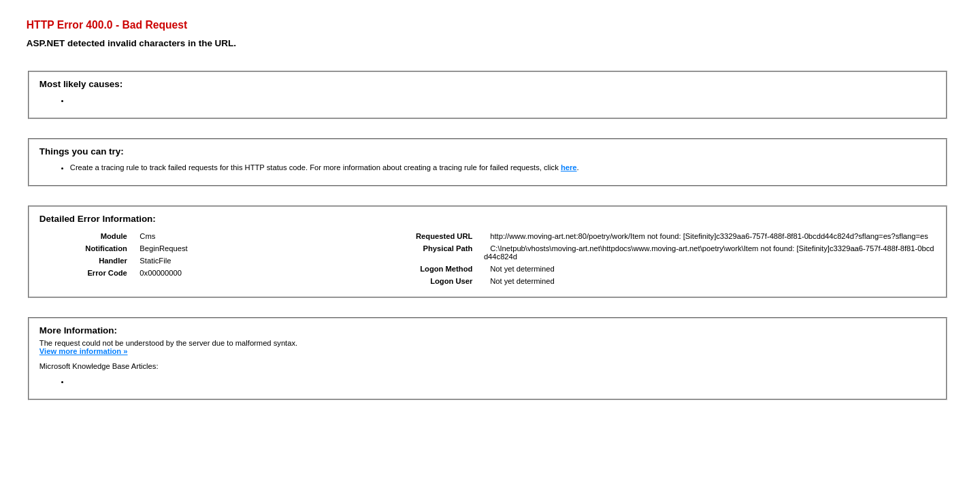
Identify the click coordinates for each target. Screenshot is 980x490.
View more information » (84, 351)
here (569, 167)
